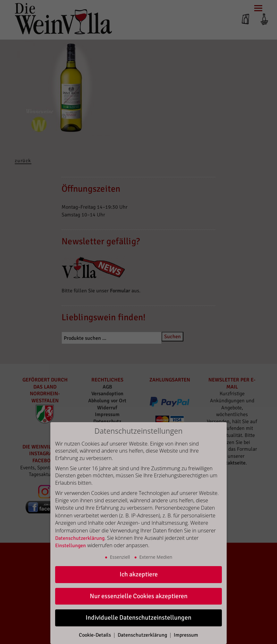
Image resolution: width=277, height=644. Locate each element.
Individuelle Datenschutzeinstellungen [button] (138, 618)
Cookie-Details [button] (96, 635)
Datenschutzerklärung (80, 538)
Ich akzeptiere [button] (139, 574)
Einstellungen (71, 546)
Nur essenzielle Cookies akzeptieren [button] (139, 596)
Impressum (186, 635)
